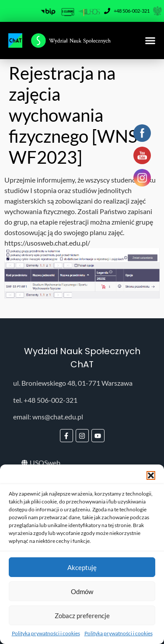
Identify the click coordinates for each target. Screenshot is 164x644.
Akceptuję (82, 567)
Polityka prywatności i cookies (46, 633)
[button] (151, 475)
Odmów (82, 591)
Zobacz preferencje (82, 616)
